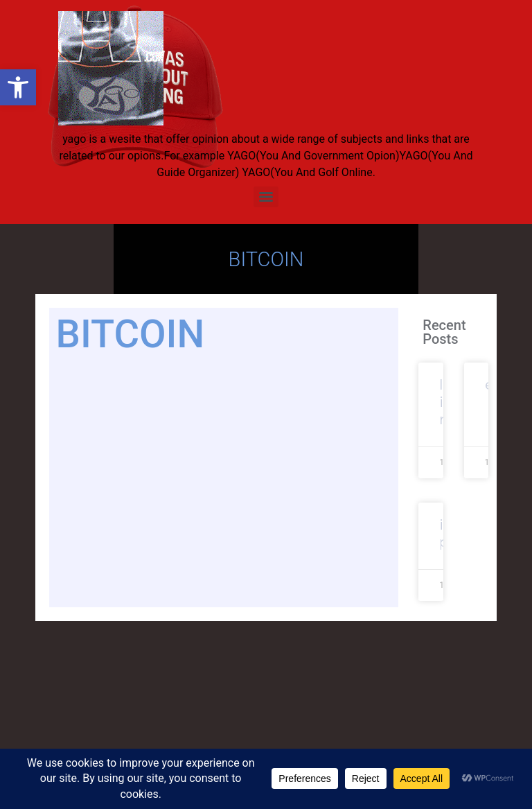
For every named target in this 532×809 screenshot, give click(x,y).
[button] (18, 87)
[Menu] (266, 197)
